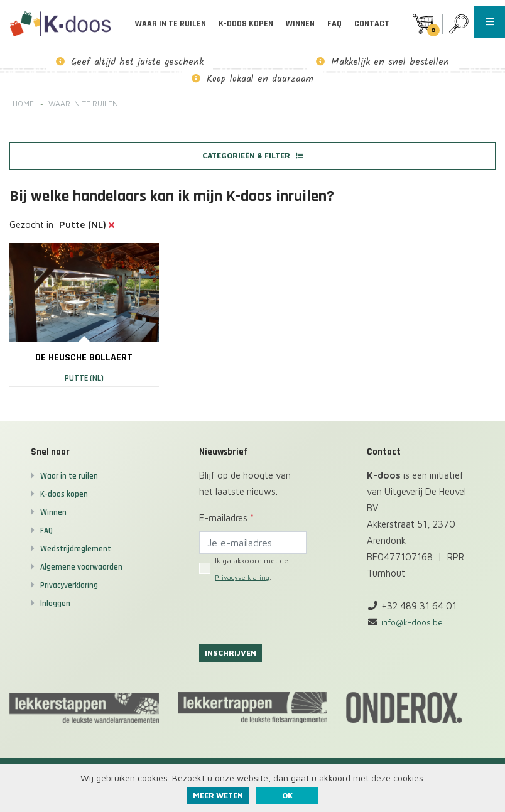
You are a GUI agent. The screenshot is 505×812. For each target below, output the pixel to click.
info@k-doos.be (414, 628)
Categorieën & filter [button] (253, 157)
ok (287, 795)
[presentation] (295, 618)
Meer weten (218, 795)
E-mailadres (226, 523)
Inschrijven (233, 660)
